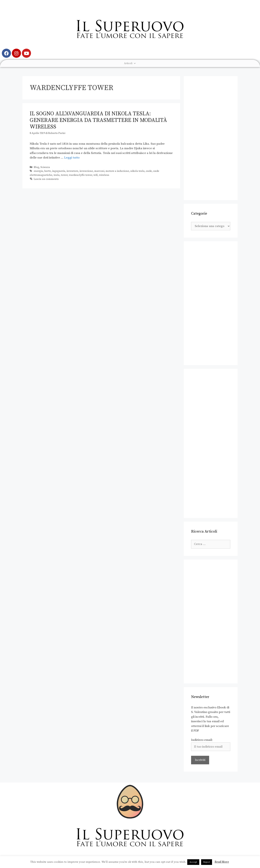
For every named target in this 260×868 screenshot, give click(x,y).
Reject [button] (207, 862)
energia (38, 171)
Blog (36, 167)
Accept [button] (193, 862)
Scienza (45, 167)
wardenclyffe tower (80, 175)
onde (149, 171)
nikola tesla (137, 171)
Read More (222, 862)
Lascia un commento (46, 179)
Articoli (130, 63)
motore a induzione (117, 171)
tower (64, 175)
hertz (48, 171)
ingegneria (59, 171)
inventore (72, 171)
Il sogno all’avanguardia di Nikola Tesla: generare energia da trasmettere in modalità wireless (98, 120)
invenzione (86, 171)
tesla (57, 175)
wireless (104, 175)
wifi (96, 175)
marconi (99, 171)
